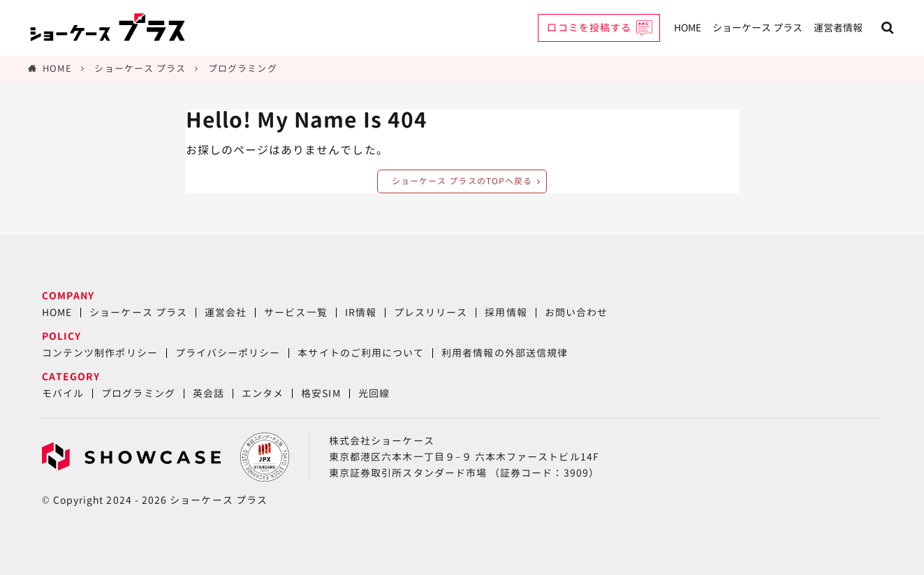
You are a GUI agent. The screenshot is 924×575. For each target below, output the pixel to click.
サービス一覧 (295, 312)
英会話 (208, 393)
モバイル (63, 393)
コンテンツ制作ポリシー (100, 353)
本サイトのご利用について (361, 353)
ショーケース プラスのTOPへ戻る (462, 181)
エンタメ (263, 393)
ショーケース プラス (757, 28)
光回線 (374, 393)
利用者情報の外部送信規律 (505, 353)
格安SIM (321, 393)
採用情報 (506, 312)
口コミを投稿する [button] (589, 28)
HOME (688, 28)
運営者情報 (838, 28)
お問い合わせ (576, 312)
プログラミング (242, 68)
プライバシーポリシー (228, 353)
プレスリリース (431, 312)
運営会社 (226, 312)
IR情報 (361, 312)
